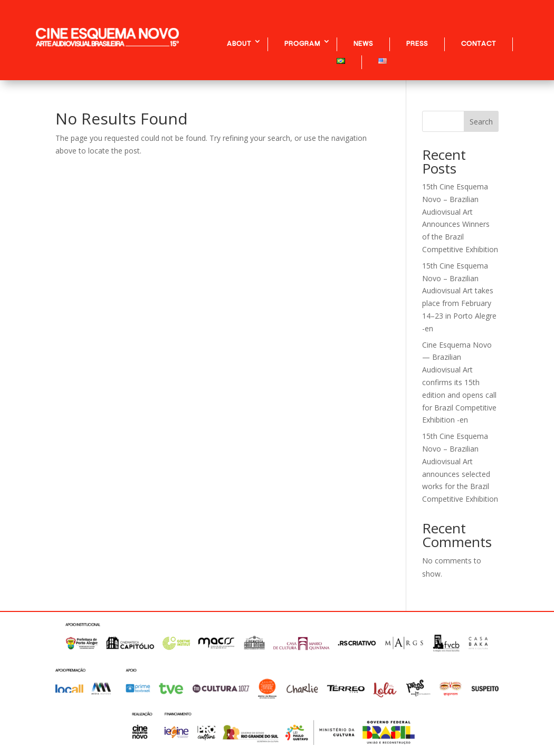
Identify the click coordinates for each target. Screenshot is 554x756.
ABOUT (239, 43)
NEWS (363, 43)
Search (481, 122)
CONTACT (479, 43)
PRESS (417, 43)
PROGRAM (302, 43)
